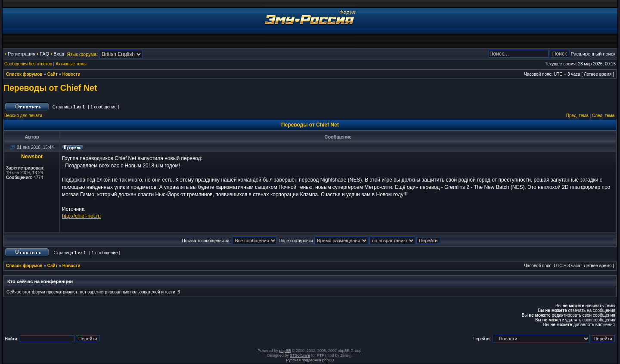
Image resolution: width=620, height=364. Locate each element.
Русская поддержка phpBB (310, 360)
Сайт (53, 74)
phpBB (285, 351)
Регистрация (22, 54)
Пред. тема (577, 116)
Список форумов (24, 74)
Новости (71, 74)
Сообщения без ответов (28, 64)
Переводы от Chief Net (50, 88)
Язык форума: (82, 54)
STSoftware (300, 355)
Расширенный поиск (593, 54)
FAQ (44, 54)
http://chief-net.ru (81, 216)
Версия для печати (23, 116)
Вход (59, 54)
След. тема (603, 116)
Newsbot (32, 157)
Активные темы (71, 64)
